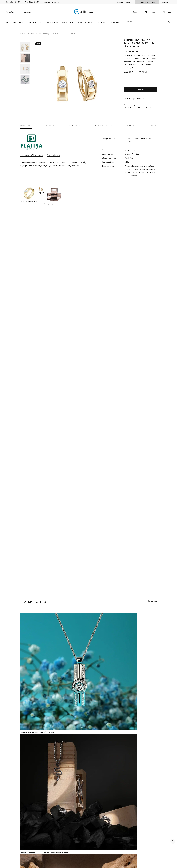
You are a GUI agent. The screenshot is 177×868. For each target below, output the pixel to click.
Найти (170, 22)
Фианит (72, 34)
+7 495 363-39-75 (32, 2)
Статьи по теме (34, 602)
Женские (55, 34)
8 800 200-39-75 (13, 2)
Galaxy (46, 34)
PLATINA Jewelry (35, 34)
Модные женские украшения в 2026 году (37, 732)
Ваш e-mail (128, 78)
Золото (63, 34)
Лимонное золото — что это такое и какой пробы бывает (44, 853)
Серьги (23, 34)
